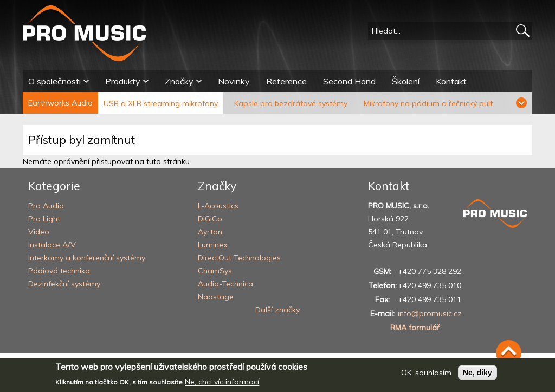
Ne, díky (477, 377)
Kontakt (451, 81)
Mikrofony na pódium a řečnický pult (428, 103)
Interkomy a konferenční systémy (87, 258)
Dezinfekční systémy (64, 284)
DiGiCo (210, 219)
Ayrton (210, 232)
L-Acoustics (218, 206)
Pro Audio (46, 206)
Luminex (212, 245)
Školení (406, 81)
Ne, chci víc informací (222, 387)
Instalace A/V (52, 245)
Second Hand (349, 81)
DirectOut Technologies (239, 258)
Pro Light (44, 219)
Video (39, 232)
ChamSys (215, 271)
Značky (179, 81)
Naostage (216, 297)
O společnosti (54, 81)
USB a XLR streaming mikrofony (161, 103)
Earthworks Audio (60, 103)
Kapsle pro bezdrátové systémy (291, 103)
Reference (286, 81)
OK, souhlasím (426, 377)
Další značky (277, 310)
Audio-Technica (225, 284)
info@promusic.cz (430, 313)
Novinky (234, 81)
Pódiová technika (59, 271)
